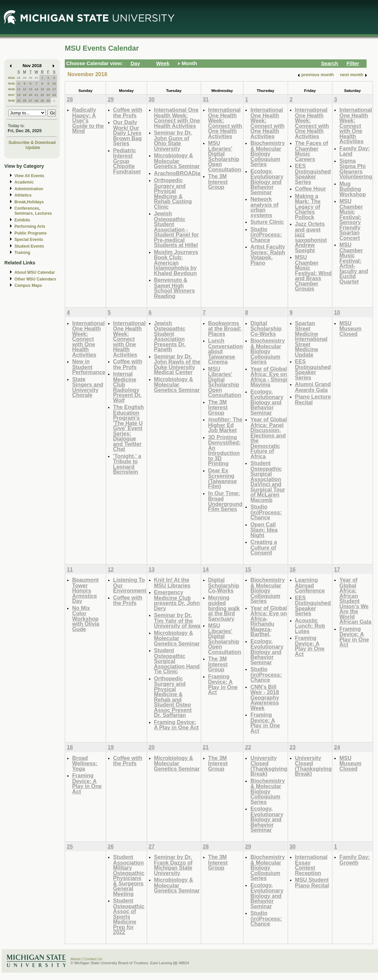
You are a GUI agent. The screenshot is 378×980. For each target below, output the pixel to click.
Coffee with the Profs (128, 113)
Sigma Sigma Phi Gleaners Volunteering (356, 169)
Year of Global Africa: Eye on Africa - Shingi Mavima (269, 377)
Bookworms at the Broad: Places (225, 328)
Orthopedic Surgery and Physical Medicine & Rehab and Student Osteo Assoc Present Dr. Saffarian (173, 697)
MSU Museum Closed (350, 328)
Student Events (29, 246)
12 (25, 89)
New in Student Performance (89, 367)
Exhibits (22, 220)
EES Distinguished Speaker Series (313, 174)
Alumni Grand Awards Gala (313, 387)
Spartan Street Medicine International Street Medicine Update (311, 339)
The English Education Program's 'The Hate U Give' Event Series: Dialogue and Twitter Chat (129, 428)
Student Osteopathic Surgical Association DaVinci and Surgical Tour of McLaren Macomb (268, 481)
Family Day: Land (355, 151)
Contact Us (93, 959)
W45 (11, 83)
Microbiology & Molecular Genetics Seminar (177, 161)
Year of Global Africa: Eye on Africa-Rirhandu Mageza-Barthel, (269, 621)
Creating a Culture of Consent (264, 547)
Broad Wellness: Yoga (85, 763)
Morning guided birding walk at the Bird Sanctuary (224, 608)
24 (54, 95)
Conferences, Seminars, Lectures (33, 211)
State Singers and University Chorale (88, 387)
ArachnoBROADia (177, 173)
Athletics (23, 195)
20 (30, 95)
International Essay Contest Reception (311, 865)
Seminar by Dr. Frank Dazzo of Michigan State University (173, 865)
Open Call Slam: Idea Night (264, 530)
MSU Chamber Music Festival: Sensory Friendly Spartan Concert (351, 219)
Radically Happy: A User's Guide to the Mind (88, 120)
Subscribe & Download (32, 142)
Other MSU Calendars (35, 279)
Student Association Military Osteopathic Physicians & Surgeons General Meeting (129, 875)
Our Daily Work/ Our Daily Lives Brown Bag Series (127, 133)
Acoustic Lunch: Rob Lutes (310, 626)
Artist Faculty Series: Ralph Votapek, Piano (268, 255)
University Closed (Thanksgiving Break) (269, 766)
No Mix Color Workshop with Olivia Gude (86, 618)
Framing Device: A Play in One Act (176, 725)
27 (30, 100)
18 (19, 95)
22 (42, 95)
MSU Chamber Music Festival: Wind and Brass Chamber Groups (313, 273)
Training (22, 253)
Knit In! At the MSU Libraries (172, 583)
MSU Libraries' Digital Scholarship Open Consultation (225, 156)
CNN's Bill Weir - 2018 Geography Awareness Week (265, 697)
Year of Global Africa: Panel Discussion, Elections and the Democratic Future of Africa (269, 438)
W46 (11, 89)
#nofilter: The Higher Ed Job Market (225, 425)
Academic (24, 182)
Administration (29, 189)
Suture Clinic (267, 222)
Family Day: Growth (355, 860)
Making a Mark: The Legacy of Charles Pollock (308, 207)
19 (25, 95)
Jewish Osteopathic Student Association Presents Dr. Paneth (170, 336)
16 (48, 89)
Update (33, 147)
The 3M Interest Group (218, 182)
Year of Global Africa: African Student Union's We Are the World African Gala (355, 601)
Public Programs (31, 233)
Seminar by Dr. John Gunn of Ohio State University (173, 141)
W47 (11, 95)
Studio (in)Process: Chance (266, 235)
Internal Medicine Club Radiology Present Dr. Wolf (127, 387)
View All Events (29, 176)
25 (19, 100)
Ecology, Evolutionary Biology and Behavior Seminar (267, 182)
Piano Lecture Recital (313, 399)
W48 (11, 100)
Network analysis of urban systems (265, 207)
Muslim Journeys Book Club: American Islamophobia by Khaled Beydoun (176, 263)
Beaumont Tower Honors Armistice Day (85, 590)
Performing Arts (30, 226)
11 (19, 89)
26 (25, 100)
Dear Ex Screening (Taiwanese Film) (223, 478)
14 (36, 89)
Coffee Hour (311, 189)
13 (30, 89)
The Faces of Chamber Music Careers (312, 151)
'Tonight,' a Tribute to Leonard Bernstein (127, 464)
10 (54, 83)
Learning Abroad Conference (310, 585)
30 (30, 78)
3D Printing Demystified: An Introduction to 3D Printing (224, 450)
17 (54, 89)
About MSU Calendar (35, 272)
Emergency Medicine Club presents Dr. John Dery (177, 600)
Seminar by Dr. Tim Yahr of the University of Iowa (177, 620)
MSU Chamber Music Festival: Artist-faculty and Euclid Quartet (354, 263)
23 (48, 95)
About (76, 959)
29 (25, 78)
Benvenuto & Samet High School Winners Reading (175, 288)
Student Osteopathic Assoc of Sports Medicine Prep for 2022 (129, 916)
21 (36, 95)
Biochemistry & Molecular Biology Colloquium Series (268, 153)
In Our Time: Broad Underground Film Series (225, 501)
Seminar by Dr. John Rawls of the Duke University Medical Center (177, 364)
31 (36, 78)
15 (42, 89)
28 (19, 78)
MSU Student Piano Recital (312, 883)
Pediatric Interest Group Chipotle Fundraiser (127, 161)
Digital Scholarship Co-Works (266, 328)
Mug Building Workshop (353, 189)
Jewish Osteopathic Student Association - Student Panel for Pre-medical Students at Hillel (177, 229)
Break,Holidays (29, 202)
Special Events (29, 240)
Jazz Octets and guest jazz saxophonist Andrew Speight (311, 237)
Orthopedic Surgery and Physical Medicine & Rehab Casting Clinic (173, 193)
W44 (11, 78)
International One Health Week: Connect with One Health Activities (177, 118)
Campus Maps (28, 286)
